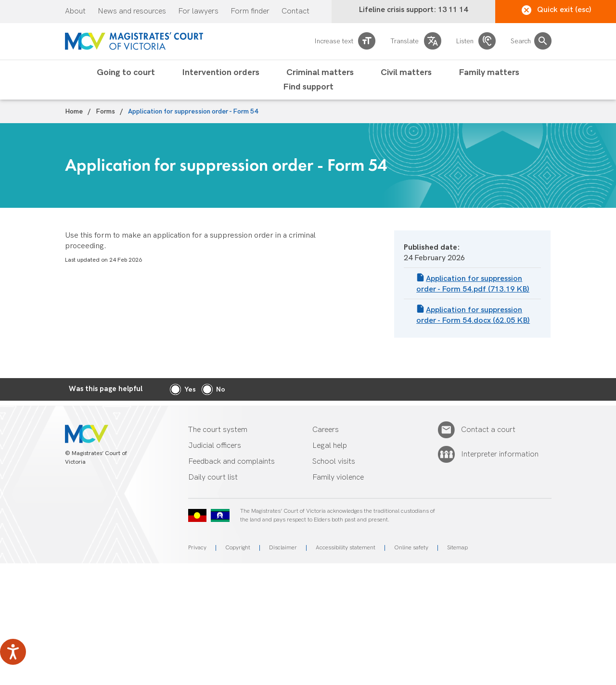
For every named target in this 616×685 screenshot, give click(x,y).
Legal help (330, 446)
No (221, 389)
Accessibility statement (346, 548)
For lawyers (198, 12)
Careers (326, 430)
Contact (295, 12)
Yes (190, 389)
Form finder (250, 12)
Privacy (197, 548)
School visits (334, 462)
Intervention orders (221, 73)
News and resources (132, 12)
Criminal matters (320, 73)
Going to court (126, 73)
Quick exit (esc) (557, 10)
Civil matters (406, 73)
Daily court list (213, 477)
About (75, 12)
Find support (308, 87)
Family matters (489, 73)
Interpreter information (500, 455)
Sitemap (457, 548)
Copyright (238, 548)
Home (74, 112)
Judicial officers (215, 446)
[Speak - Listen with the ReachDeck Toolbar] (13, 652)
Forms (105, 112)
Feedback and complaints (231, 462)
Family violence (338, 477)
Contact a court (488, 430)
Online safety (411, 548)
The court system (218, 430)
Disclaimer (283, 548)
